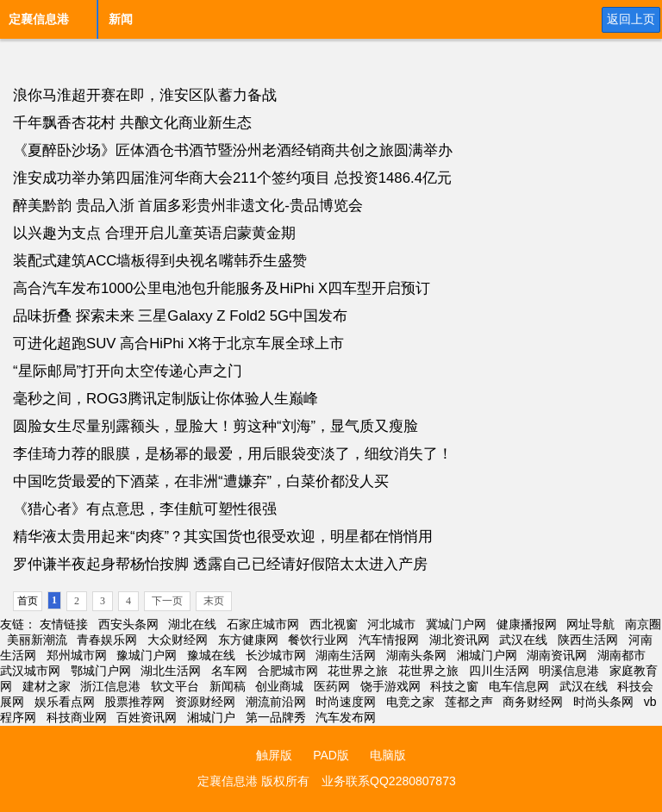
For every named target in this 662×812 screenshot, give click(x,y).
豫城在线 (211, 655)
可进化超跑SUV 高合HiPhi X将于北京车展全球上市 (178, 344)
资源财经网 (205, 702)
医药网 (332, 686)
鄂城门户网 (101, 671)
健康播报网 (527, 624)
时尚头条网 (603, 702)
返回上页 (631, 19)
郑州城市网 (77, 655)
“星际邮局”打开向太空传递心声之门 (128, 371)
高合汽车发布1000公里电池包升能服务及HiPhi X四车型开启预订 (222, 288)
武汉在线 (523, 640)
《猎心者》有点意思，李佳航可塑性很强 (145, 509)
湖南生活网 (346, 655)
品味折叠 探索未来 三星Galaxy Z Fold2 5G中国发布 (180, 316)
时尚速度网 (346, 702)
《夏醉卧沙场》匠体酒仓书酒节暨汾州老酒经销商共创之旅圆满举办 (233, 150)
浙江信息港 (110, 686)
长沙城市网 (276, 655)
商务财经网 (533, 702)
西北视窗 (334, 624)
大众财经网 (178, 640)
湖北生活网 (171, 671)
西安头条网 (128, 624)
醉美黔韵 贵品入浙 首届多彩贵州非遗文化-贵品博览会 (188, 206)
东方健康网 (248, 640)
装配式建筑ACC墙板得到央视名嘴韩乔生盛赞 (160, 261)
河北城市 (391, 624)
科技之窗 (454, 686)
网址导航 (590, 624)
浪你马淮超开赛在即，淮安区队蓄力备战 (145, 95)
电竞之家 (410, 702)
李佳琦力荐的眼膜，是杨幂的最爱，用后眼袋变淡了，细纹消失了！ (233, 454)
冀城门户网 (456, 624)
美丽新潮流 (37, 640)
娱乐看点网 (65, 702)
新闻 (121, 19)
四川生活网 (499, 671)
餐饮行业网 (318, 640)
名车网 (229, 671)
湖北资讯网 (459, 640)
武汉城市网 (30, 671)
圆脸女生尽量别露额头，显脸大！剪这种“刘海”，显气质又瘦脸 (215, 426)
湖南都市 (621, 655)
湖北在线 (192, 624)
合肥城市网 (288, 671)
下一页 (167, 601)
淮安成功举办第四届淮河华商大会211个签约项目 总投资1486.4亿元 (232, 178)
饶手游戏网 (390, 686)
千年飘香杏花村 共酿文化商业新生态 (132, 123)
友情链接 (64, 624)
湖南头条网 (416, 655)
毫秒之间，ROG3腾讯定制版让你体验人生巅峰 (165, 399)
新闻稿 (228, 686)
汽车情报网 (389, 640)
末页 (214, 601)
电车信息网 (519, 686)
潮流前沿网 (276, 702)
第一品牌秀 (276, 717)
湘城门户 (211, 717)
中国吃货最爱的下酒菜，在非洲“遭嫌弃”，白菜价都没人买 (201, 481)
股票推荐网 (134, 702)
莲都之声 (469, 702)
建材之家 (47, 686)
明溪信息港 (569, 671)
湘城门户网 (487, 655)
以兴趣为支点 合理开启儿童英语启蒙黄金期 (154, 233)
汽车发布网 (346, 717)
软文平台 (175, 686)
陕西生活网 (588, 640)
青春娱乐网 (107, 640)
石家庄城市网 (263, 624)
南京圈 (643, 624)
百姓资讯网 (147, 717)
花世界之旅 (358, 671)
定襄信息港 (39, 19)
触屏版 (274, 755)
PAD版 (331, 755)
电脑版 (388, 755)
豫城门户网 (147, 655)
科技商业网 (77, 717)
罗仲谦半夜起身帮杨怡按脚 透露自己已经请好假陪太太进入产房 (220, 564)
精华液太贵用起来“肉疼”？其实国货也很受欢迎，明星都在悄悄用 (223, 537)
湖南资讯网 (557, 655)
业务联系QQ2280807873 (389, 781)
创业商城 (279, 686)
